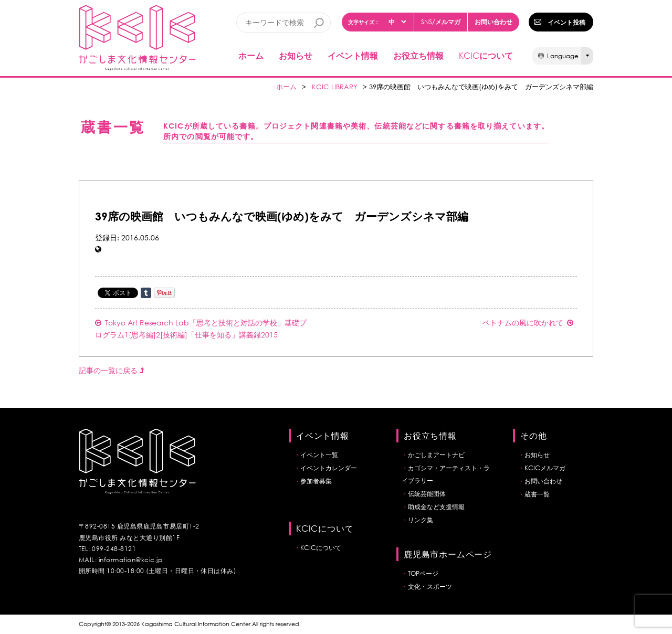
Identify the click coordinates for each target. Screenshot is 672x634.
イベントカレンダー (329, 468)
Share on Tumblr (146, 293)
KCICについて (321, 548)
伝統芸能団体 (427, 494)
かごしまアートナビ (436, 455)
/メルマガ (441, 22)
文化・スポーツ (430, 587)
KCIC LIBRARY (335, 87)
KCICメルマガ (545, 468)
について (486, 55)
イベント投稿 (566, 22)
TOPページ (423, 573)
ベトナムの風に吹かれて (528, 323)
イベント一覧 (319, 455)
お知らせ (296, 55)
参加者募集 (316, 481)
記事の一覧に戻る (111, 370)
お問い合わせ (493, 22)
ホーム (251, 55)
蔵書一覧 (537, 494)
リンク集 (421, 520)
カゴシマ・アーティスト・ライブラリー (446, 474)
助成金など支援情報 (436, 507)
